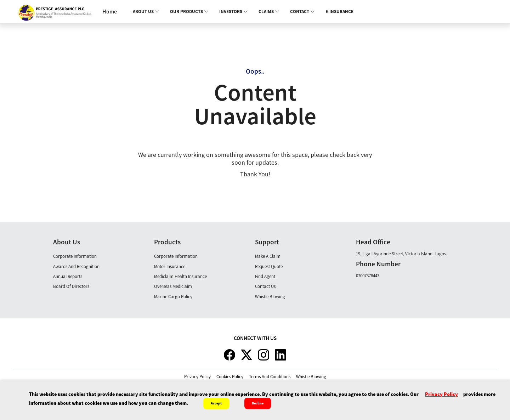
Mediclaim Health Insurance (180, 276)
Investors (234, 12)
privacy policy (197, 377)
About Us (146, 12)
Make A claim (268, 256)
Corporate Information (75, 256)
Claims (269, 12)
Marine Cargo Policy (173, 297)
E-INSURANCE (339, 12)
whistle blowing (311, 377)
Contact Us (265, 286)
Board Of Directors (71, 286)
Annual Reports (68, 276)
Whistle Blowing (270, 297)
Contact (302, 12)
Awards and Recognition (76, 266)
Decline (258, 403)
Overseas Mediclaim (173, 286)
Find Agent (265, 276)
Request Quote (269, 266)
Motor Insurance (170, 266)
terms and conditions (270, 377)
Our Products (189, 12)
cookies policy (230, 377)
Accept (216, 403)
